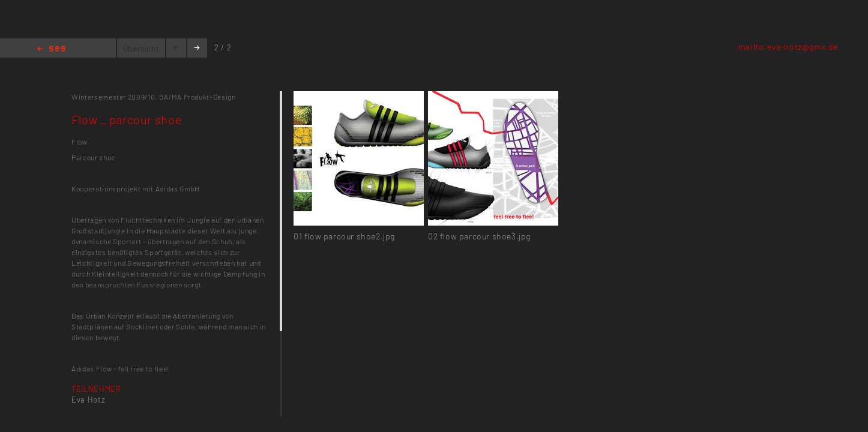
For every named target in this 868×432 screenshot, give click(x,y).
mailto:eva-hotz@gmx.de (788, 46)
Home (51, 49)
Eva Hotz (88, 400)
